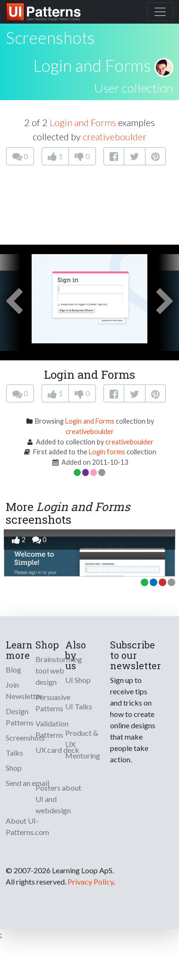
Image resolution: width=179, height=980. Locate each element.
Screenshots (25, 737)
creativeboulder (115, 136)
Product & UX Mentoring (83, 744)
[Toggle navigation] (160, 12)
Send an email (27, 783)
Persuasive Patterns (53, 703)
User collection (134, 88)
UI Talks (79, 706)
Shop (14, 768)
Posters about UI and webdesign (58, 799)
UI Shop (78, 680)
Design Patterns (20, 717)
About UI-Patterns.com (27, 826)
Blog (13, 669)
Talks (14, 753)
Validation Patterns (52, 729)
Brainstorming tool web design (59, 670)
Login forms (107, 452)
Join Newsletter (24, 690)
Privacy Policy (90, 882)
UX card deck (57, 750)
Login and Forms (92, 65)
